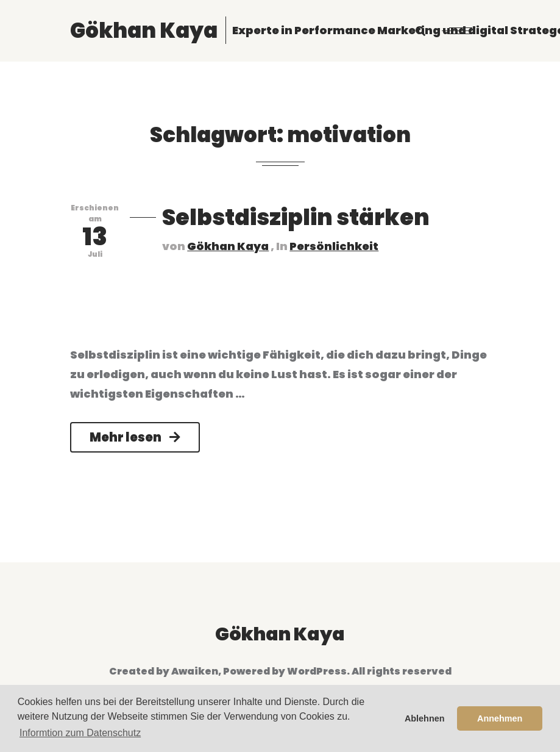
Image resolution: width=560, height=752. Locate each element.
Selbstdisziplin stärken (296, 217)
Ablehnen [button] (425, 718)
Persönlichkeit (334, 246)
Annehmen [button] (500, 718)
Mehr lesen (135, 437)
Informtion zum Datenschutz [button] (80, 733)
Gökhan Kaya (228, 246)
